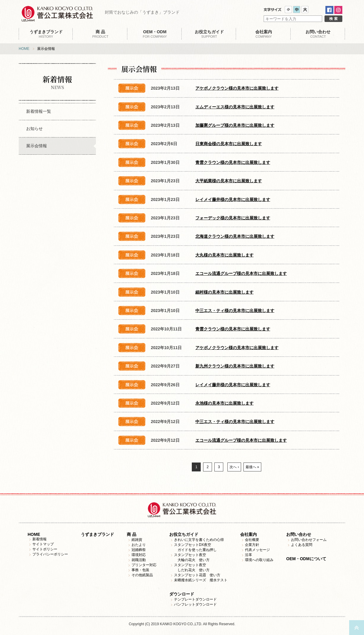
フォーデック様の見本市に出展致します (233, 218)
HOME (24, 49)
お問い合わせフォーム (309, 540)
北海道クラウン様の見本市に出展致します (235, 236)
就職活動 (139, 560)
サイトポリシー (45, 549)
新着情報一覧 (39, 111)
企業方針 (252, 545)
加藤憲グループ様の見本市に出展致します (235, 125)
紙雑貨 (137, 540)
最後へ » (252, 467)
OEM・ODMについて (306, 559)
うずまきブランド (97, 534)
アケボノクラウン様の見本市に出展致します (237, 88)
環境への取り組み (259, 560)
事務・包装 (140, 570)
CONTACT (318, 34)
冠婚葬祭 (139, 550)
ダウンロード (182, 594)
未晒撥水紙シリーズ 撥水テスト (201, 580)
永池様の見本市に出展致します (224, 403)
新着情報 (39, 539)
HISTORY (46, 34)
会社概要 (252, 540)
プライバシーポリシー (50, 554)
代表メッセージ (257, 550)
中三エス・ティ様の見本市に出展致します (235, 311)
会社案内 (249, 534)
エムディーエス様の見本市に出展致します (235, 107)
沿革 (249, 555)
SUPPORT (209, 34)
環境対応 (139, 555)
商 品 (132, 534)
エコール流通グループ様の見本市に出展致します (241, 273)
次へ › (234, 467)
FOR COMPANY (155, 34)
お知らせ (34, 129)
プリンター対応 (144, 565)
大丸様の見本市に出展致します (224, 255)
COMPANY (263, 34)
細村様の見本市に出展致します (224, 292)
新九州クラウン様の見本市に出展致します (235, 366)
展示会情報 (37, 146)
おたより (139, 545)
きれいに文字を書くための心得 (199, 540)
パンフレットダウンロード (195, 604)
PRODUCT (100, 34)
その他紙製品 (142, 575)
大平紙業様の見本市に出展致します (229, 181)
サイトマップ (43, 544)
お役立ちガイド (184, 534)
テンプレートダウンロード (195, 599)
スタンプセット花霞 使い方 (197, 575)
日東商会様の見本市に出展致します (229, 144)
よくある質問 (302, 545)
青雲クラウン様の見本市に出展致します (233, 162)
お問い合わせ (299, 534)
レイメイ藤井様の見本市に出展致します (233, 199)
